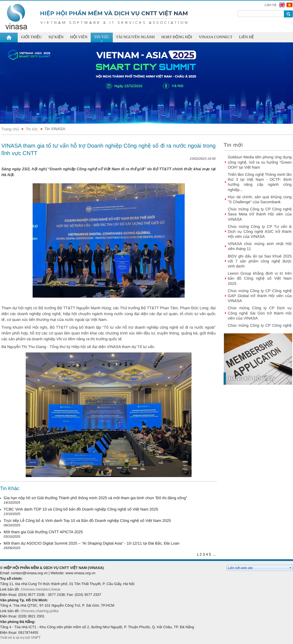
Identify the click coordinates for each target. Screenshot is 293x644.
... (214, 554)
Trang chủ (10, 129)
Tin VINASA (55, 129)
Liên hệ (271, 5)
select (291, 568)
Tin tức (32, 129)
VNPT (36, 637)
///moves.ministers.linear (41, 589)
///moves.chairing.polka (40, 611)
